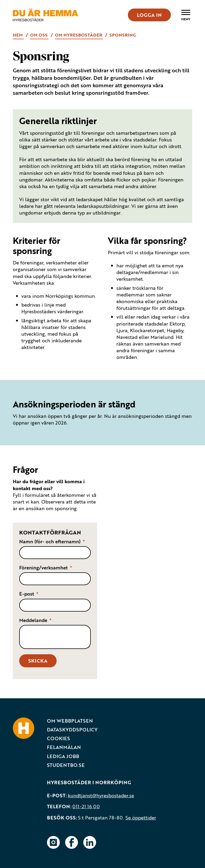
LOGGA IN (149, 15)
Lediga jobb (63, 756)
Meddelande (33, 620)
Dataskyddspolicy (72, 730)
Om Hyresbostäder (79, 35)
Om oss (39, 35)
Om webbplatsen (70, 721)
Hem (18, 35)
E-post (27, 594)
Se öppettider (141, 818)
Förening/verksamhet (44, 568)
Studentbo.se (66, 765)
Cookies (58, 738)
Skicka (38, 661)
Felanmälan (64, 747)
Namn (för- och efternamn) (50, 542)
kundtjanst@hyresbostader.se (101, 795)
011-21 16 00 (86, 806)
